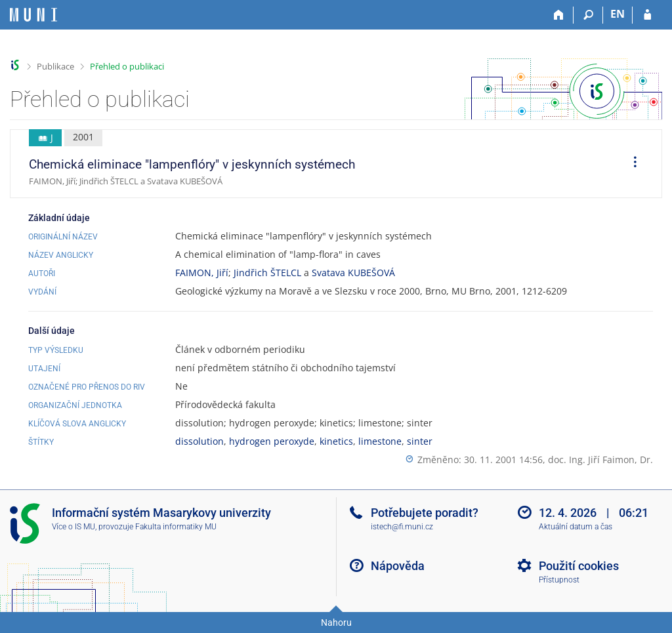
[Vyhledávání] (588, 15)
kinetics (336, 441)
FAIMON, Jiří (202, 273)
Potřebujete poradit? (425, 513)
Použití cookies (579, 566)
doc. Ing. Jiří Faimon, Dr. (600, 459)
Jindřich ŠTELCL (267, 273)
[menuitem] (631, 164)
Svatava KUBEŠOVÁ (353, 273)
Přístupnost (559, 580)
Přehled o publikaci (127, 66)
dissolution (199, 441)
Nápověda (398, 566)
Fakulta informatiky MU (176, 527)
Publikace (55, 66)
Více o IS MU (73, 527)
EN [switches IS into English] (618, 14)
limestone (380, 441)
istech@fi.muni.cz (402, 527)
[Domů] (559, 15)
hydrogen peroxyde (272, 441)
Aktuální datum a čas (576, 527)
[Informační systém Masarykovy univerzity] (33, 15)
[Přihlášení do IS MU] (647, 15)
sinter (420, 441)
